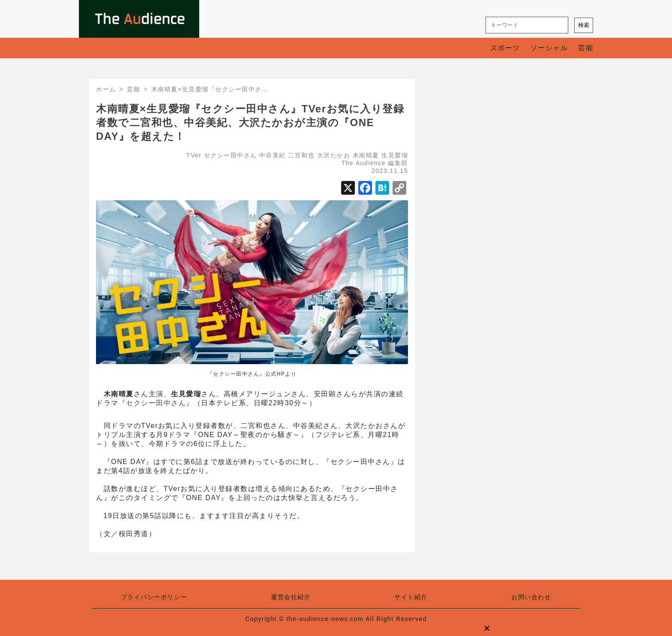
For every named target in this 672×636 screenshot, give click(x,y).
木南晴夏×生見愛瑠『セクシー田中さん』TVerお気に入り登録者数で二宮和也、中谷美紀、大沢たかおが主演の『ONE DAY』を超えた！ (250, 122)
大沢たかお (334, 155)
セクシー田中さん (231, 155)
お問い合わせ (531, 597)
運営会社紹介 (291, 597)
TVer (194, 155)
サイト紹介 (411, 597)
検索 (584, 25)
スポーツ (505, 48)
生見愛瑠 (395, 155)
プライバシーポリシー (154, 597)
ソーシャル (549, 48)
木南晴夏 (366, 155)
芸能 (586, 48)
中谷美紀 (273, 155)
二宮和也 (301, 155)
